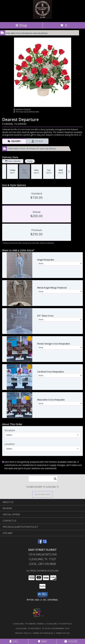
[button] (43, 595)
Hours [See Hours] (71, 641)
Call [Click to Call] (14, 641)
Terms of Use (63, 633)
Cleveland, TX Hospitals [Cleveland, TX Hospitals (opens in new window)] (59, 624)
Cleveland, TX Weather (28, 628)
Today (30, 161)
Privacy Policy (23, 633)
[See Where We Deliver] (42, 494)
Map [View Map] (42, 641)
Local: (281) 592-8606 (42, 564)
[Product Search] (43, 479)
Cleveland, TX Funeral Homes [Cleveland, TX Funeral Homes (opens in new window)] (28, 624)
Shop (21, 25)
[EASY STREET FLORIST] (42, 18)
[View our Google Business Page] (45, 543)
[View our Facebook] (40, 543)
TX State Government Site (56, 628)
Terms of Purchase (43, 633)
